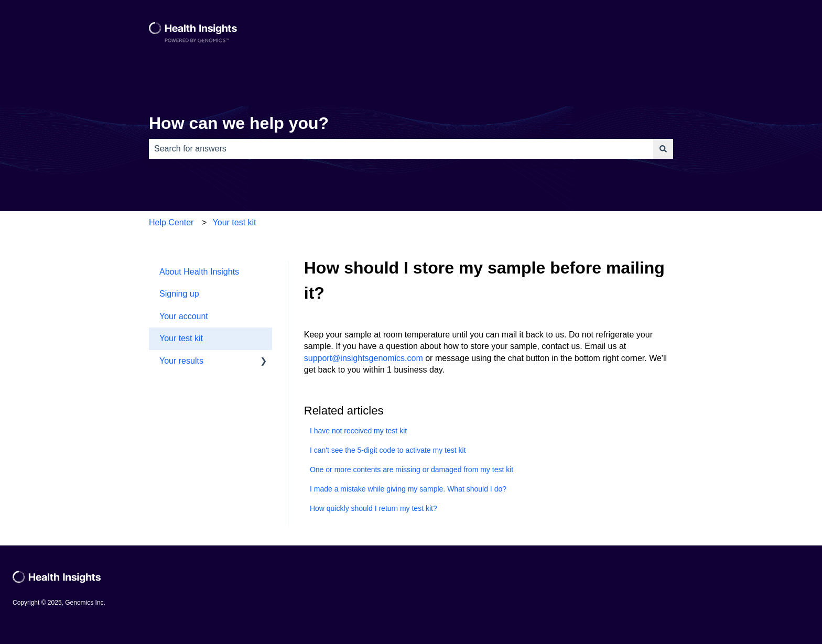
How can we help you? (239, 123)
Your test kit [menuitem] (181, 338)
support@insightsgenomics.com (364, 358)
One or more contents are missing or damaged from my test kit (412, 470)
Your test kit (235, 222)
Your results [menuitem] (181, 361)
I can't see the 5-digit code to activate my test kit (388, 450)
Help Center (171, 222)
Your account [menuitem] (184, 316)
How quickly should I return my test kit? (374, 508)
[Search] (663, 149)
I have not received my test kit (358, 431)
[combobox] (401, 149)
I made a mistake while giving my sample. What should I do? (408, 489)
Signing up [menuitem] (179, 294)
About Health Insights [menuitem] (199, 272)
